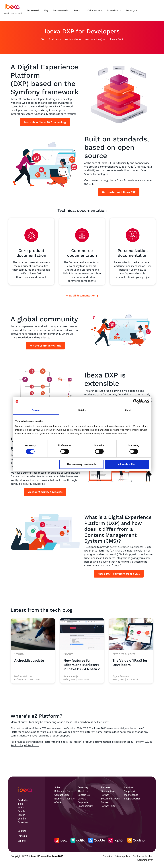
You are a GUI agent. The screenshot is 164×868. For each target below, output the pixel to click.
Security (131, 10)
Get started (33, 10)
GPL (91, 184)
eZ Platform (101, 722)
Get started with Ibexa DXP (119, 192)
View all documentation (81, 296)
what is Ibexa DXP (67, 722)
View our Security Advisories (45, 492)
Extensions (113, 10)
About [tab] (128, 410)
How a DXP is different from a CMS (119, 574)
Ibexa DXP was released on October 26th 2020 (61, 728)
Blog (46, 10)
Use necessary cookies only (82, 464)
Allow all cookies (127, 464)
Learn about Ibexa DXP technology (45, 122)
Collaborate (94, 10)
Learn (77, 10)
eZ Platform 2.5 (139, 742)
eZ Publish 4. (32, 745)
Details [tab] (82, 410)
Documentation (61, 10)
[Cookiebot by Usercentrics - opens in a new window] (135, 401)
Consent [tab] (36, 410)
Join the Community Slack (45, 346)
